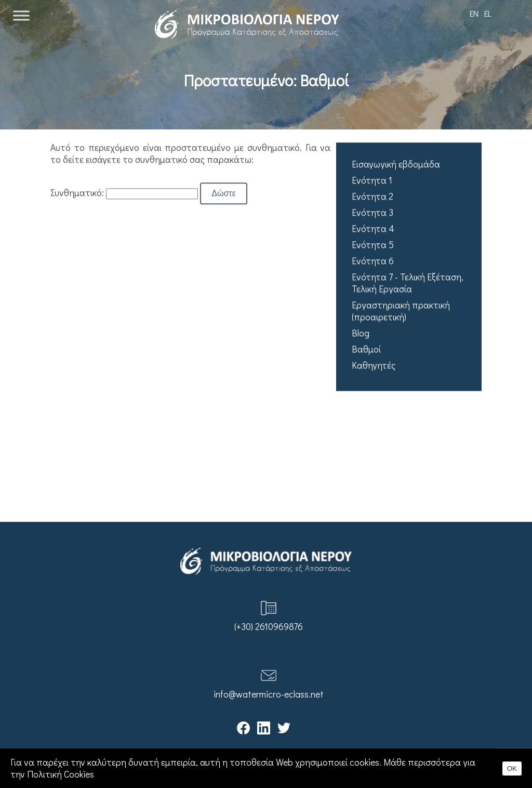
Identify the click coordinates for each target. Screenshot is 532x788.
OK (512, 769)
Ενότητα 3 (373, 213)
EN (474, 13)
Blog (361, 333)
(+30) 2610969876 (269, 627)
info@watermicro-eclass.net (269, 694)
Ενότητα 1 (372, 181)
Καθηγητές (374, 366)
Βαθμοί (366, 350)
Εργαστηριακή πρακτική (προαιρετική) (401, 311)
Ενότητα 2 (373, 197)
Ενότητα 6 (373, 261)
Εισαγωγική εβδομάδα (396, 165)
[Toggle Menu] (21, 15)
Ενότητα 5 (373, 245)
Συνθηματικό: (124, 193)
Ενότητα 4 (373, 229)
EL (488, 13)
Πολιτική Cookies (61, 774)
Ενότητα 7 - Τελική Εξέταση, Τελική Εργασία (408, 283)
